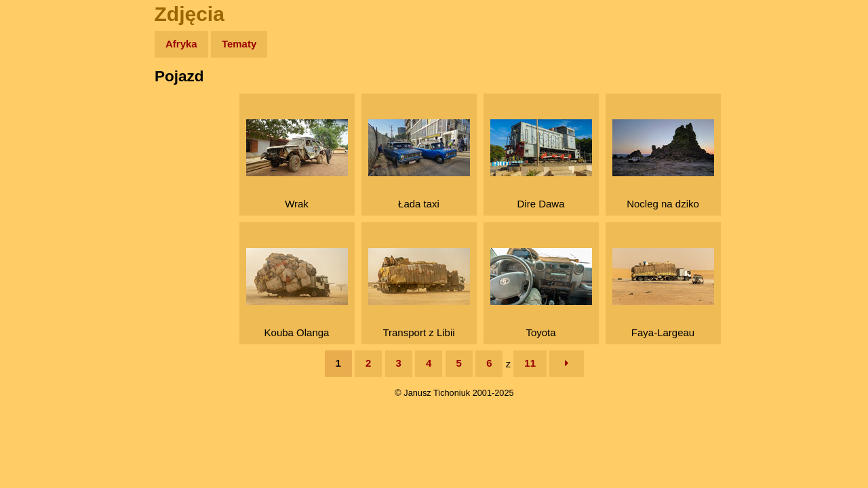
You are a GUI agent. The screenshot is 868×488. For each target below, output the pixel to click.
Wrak (297, 164)
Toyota (541, 293)
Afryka (181, 44)
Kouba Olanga (297, 293)
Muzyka (41, 201)
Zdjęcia (40, 123)
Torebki (41, 280)
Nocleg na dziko (663, 164)
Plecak (39, 227)
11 (530, 363)
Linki (35, 253)
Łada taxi (419, 164)
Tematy (239, 44)
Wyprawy (45, 97)
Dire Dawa (541, 164)
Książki (40, 175)
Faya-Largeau (663, 293)
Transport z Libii (419, 293)
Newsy (39, 149)
